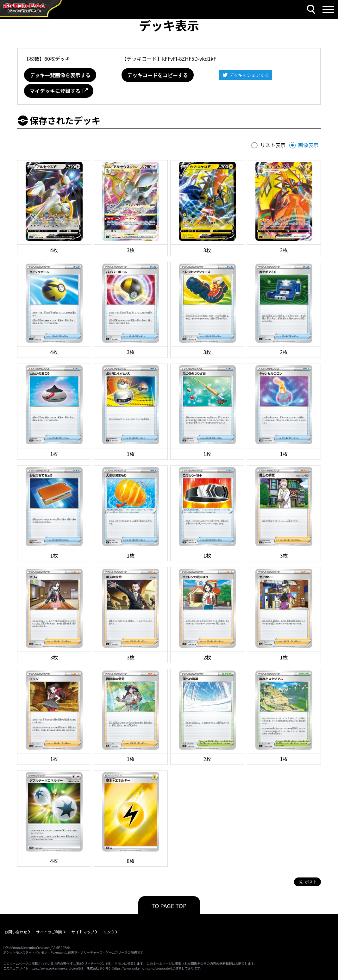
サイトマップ (83, 932)
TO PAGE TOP (169, 906)
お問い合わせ (16, 932)
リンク (109, 932)
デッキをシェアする (249, 75)
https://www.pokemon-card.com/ (54, 968)
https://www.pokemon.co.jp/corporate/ (142, 968)
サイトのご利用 (49, 932)
